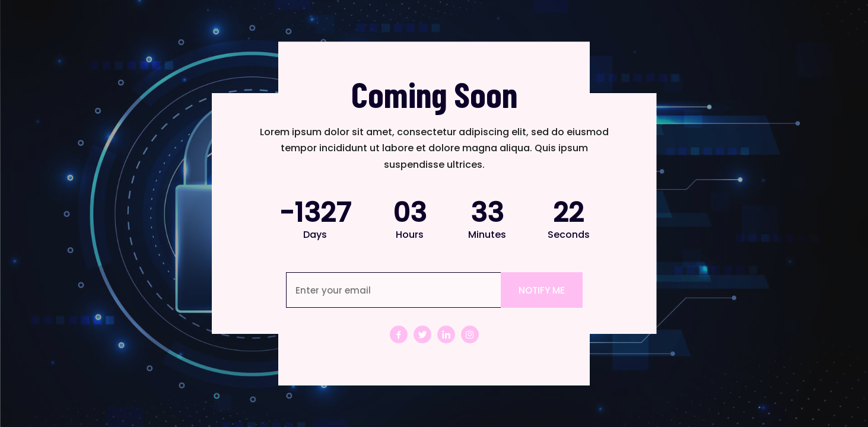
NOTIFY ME (542, 290)
